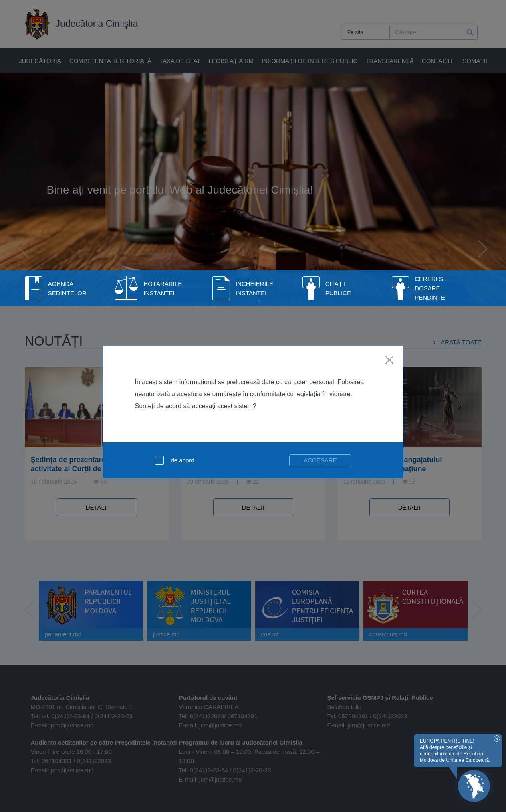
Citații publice (338, 288)
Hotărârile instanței (163, 288)
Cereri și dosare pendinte (430, 288)
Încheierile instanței (254, 288)
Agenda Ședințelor (67, 288)
